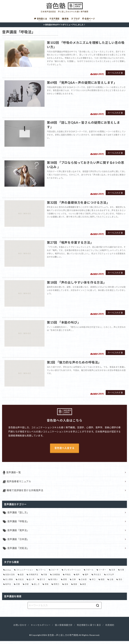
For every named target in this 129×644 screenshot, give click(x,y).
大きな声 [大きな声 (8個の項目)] (110, 578)
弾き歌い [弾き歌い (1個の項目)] (54, 582)
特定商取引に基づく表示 (89, 628)
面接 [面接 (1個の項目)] (75, 587)
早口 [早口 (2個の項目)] (94, 582)
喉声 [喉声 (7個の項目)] (78, 578)
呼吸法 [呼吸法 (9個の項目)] (68, 578)
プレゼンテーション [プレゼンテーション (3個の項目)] (72, 573)
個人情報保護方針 (64, 628)
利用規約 (110, 628)
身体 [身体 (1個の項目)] (66, 587)
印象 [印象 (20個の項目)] (45, 578)
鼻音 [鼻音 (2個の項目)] (84, 587)
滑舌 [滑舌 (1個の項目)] (120, 582)
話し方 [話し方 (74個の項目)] (37, 587)
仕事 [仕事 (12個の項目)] (122, 573)
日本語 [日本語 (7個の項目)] (84, 582)
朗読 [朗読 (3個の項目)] (103, 582)
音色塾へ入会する (64, 449)
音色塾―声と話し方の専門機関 (63, 638)
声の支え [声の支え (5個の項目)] (97, 578)
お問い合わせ (20, 628)
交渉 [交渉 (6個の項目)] (113, 573)
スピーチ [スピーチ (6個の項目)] (55, 573)
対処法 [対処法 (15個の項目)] (21, 582)
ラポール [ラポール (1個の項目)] (90, 573)
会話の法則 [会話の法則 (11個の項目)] (10, 578)
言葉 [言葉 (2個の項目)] (18, 587)
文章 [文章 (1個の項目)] (74, 582)
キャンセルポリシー (41, 628)
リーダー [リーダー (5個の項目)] (103, 573)
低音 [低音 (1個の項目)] (22, 578)
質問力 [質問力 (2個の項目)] (56, 587)
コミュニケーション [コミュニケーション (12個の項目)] (25, 573)
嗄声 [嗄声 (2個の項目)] (87, 578)
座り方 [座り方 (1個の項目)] (42, 582)
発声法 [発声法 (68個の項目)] (8, 587)
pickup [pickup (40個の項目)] (8, 573)
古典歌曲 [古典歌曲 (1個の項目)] (56, 578)
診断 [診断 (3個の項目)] (27, 587)
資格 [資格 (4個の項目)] (47, 587)
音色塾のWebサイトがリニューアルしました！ (65, 25)
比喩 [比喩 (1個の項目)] (111, 582)
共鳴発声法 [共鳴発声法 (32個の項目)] (34, 578)
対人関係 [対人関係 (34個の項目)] (9, 582)
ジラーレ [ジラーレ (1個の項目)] (42, 573)
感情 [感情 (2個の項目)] (65, 582)
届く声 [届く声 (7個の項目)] (32, 582)
